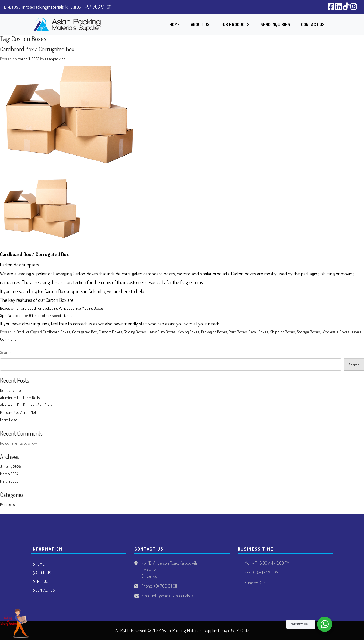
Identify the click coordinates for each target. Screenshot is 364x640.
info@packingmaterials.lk (45, 7)
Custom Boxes (110, 332)
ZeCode (243, 630)
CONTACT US (45, 590)
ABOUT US (43, 573)
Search (6, 352)
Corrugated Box (84, 332)
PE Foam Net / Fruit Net (18, 412)
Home (175, 24)
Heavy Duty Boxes (162, 332)
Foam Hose (9, 420)
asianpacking (55, 59)
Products (24, 332)
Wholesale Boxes (336, 332)
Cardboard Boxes (57, 332)
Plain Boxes (238, 332)
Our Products (235, 24)
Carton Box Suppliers (20, 265)
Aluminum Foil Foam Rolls (20, 398)
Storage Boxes (308, 332)
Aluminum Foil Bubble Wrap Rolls (26, 405)
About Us (200, 24)
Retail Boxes (258, 332)
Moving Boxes (188, 332)
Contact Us (313, 24)
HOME (40, 564)
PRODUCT (43, 581)
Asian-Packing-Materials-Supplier (189, 630)
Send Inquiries (275, 24)
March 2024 (9, 474)
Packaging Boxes (214, 332)
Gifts (33, 316)
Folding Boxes (135, 332)
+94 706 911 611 (98, 7)
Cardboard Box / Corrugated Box (37, 49)
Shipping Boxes (283, 332)
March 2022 (9, 481)
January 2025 (10, 466)
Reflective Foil (11, 390)
